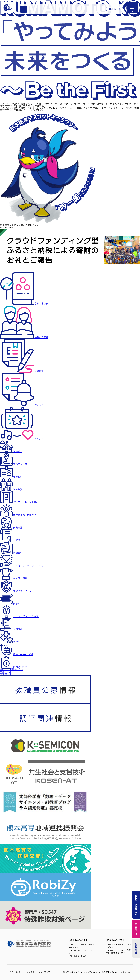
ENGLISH (113, 9)
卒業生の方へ (7, 672)
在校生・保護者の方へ (11, 670)
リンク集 (30, 972)
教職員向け (6, 674)
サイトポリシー (16, 972)
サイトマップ (44, 972)
